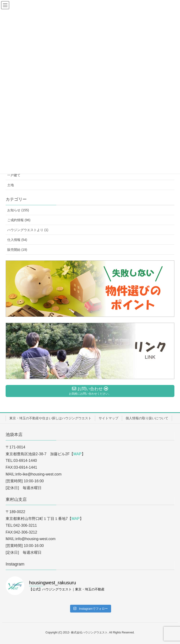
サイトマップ (109, 418)
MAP (77, 454)
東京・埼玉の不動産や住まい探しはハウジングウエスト (50, 418)
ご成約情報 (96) (19, 220)
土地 (11, 185)
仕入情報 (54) (17, 240)
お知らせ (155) (18, 210)
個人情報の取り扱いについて (147, 418)
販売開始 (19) (17, 250)
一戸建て (14, 175)
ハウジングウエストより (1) (28, 230)
